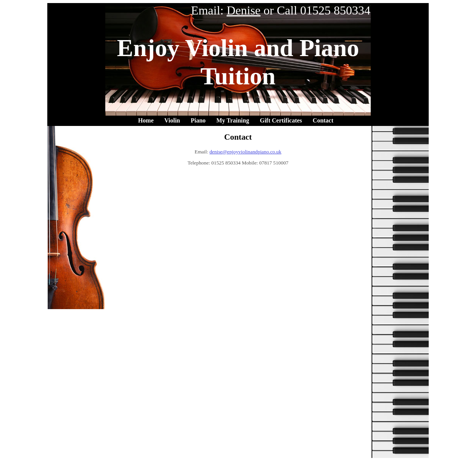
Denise (244, 10)
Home (146, 120)
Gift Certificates (281, 120)
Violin (172, 120)
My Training (233, 120)
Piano (198, 120)
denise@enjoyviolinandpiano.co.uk (245, 152)
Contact (323, 120)
